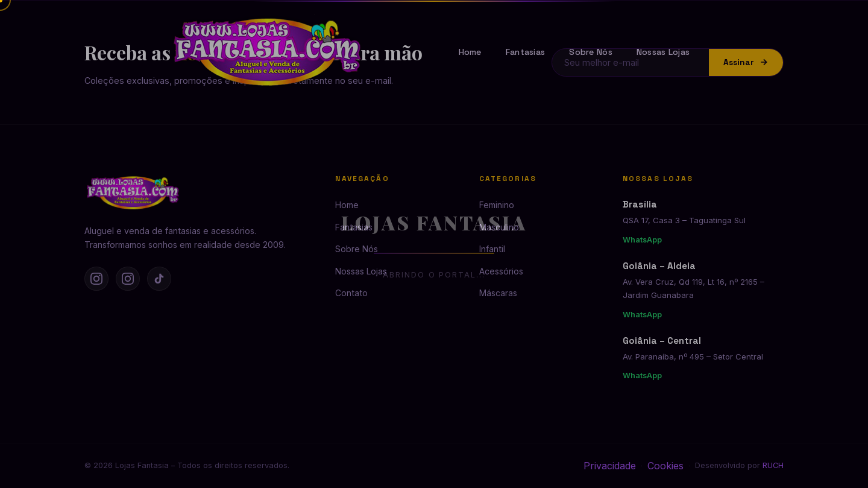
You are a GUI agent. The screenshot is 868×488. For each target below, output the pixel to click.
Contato (351, 293)
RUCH (773, 465)
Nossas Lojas (663, 52)
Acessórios (501, 271)
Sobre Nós (591, 52)
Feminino (497, 205)
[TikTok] (159, 279)
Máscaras (498, 293)
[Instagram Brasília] (96, 279)
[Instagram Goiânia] (128, 279)
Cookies (665, 466)
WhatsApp (642, 240)
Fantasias (526, 52)
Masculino (499, 227)
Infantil (492, 249)
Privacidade (610, 466)
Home (470, 52)
